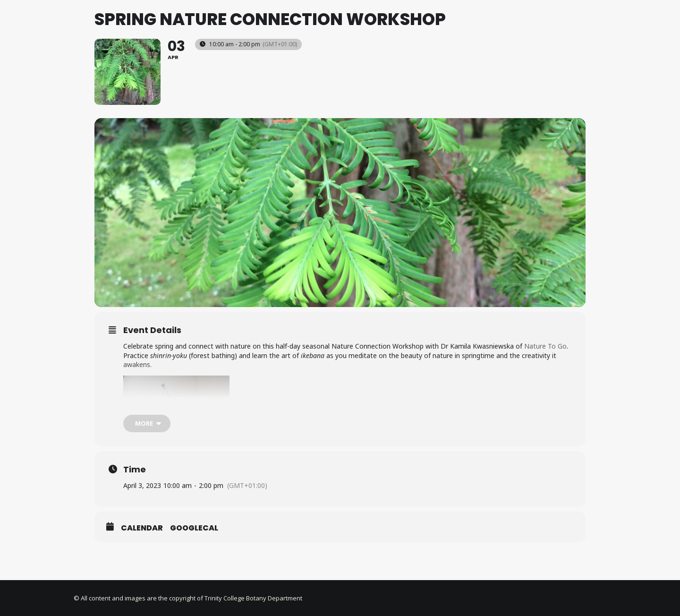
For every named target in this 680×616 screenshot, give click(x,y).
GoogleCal (194, 578)
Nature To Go (544, 396)
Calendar (142, 578)
